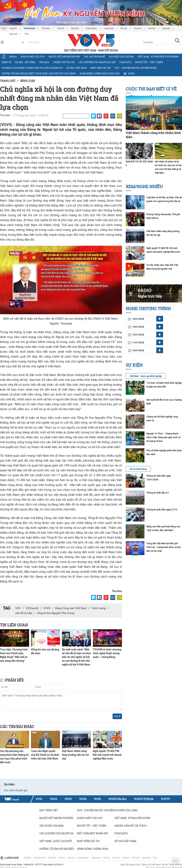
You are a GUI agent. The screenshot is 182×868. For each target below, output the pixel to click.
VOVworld (32, 608)
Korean (138, 28)
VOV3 (68, 799)
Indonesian (91, 28)
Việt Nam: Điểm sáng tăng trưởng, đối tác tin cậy (75, 755)
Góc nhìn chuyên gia (16, 790)
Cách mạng (99, 608)
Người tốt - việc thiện (149, 62)
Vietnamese (29, 28)
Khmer (124, 28)
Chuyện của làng (126, 810)
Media (13, 57)
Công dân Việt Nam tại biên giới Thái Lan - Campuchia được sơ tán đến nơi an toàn (164, 547)
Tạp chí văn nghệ (94, 57)
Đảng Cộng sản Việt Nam (71, 608)
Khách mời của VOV (33, 57)
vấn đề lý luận (24, 613)
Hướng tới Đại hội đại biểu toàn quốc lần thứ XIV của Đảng (39, 73)
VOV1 (39, 799)
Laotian (152, 28)
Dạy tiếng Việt (49, 810)
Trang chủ (8, 81)
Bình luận (28, 81)
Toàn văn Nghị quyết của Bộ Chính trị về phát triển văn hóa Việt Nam (45, 755)
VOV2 (53, 799)
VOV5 (47, 608)
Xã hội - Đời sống (25, 62)
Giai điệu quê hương (121, 57)
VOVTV (165, 799)
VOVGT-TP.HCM (144, 799)
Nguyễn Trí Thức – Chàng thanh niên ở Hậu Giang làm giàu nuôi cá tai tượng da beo (163, 437)
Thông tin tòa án (64, 62)
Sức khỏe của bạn (51, 826)
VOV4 (83, 799)
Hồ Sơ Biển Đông (138, 469)
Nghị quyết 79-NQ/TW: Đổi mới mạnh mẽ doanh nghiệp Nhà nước (107, 755)
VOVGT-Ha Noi (117, 799)
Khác (129, 74)
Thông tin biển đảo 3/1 (158, 493)
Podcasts (125, 62)
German (75, 28)
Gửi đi (117, 716)
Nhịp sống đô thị (101, 68)
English (13, 28)
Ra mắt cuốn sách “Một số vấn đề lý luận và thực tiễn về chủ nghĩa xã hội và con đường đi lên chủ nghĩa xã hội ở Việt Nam (76, 657)
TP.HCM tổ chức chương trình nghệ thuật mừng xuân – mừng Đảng (107, 653)
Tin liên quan (14, 625)
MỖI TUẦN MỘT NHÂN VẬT (93, 833)
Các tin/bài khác (17, 726)
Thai (155, 858)
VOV (18, 608)
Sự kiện (134, 365)
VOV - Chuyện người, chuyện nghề (135, 68)
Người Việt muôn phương (64, 57)
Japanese (109, 28)
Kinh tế (7, 62)
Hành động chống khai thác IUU (100, 73)
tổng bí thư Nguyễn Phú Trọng (56, 613)
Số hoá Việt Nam (77, 68)
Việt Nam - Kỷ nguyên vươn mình (158, 57)
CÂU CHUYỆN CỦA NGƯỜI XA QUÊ (97, 62)
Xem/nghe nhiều (144, 186)
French (61, 28)
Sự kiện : (10, 784)
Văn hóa (44, 62)
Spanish (146, 858)
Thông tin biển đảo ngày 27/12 (162, 510)
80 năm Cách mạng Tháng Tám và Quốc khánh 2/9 (32, 68)
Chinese (46, 28)
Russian (167, 28)
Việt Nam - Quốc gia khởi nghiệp (146, 376)
